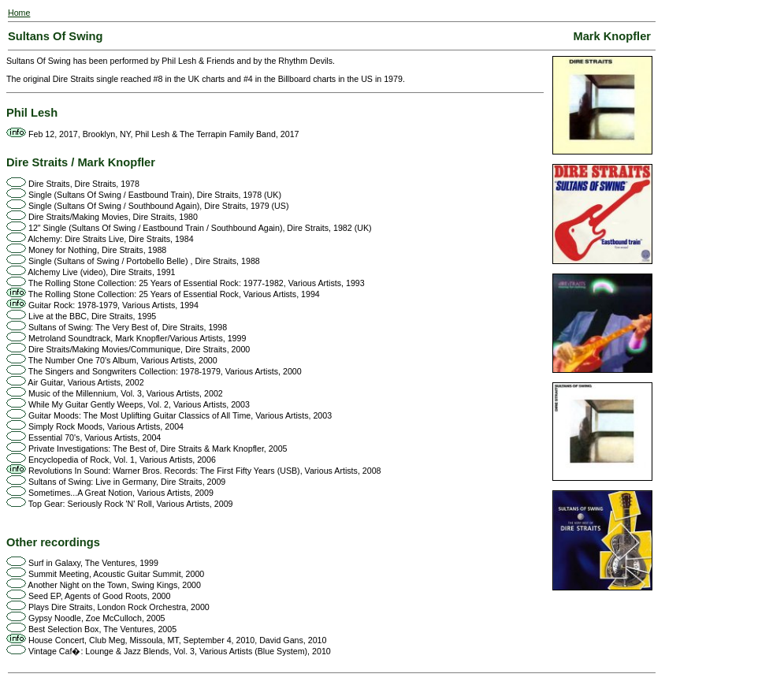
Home (19, 13)
